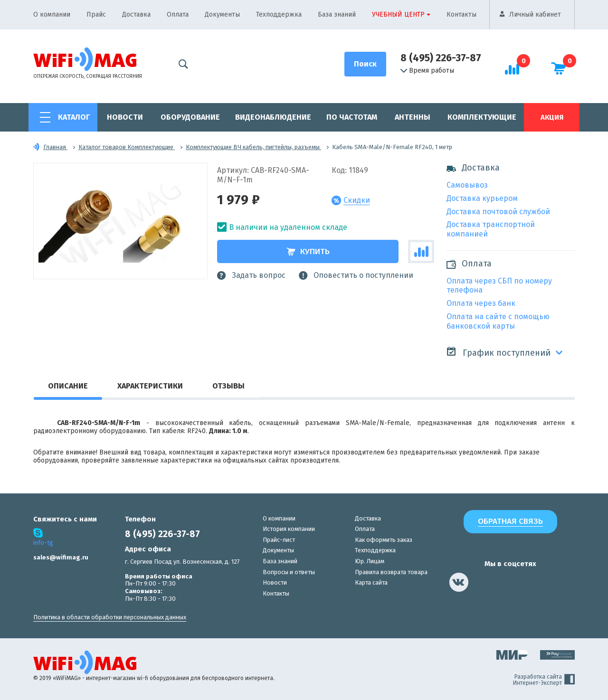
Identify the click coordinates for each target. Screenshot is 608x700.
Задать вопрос (251, 275)
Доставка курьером (482, 198)
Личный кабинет (535, 14)
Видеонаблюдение (273, 117)
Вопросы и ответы (289, 572)
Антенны (413, 117)
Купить (308, 251)
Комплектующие (482, 117)
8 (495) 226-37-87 (441, 58)
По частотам (352, 117)
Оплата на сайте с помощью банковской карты (498, 321)
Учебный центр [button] (398, 14)
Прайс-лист (279, 540)
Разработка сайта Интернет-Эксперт (544, 680)
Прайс (96, 14)
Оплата (178, 14)
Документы (222, 14)
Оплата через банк (481, 303)
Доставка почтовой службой (498, 212)
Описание (68, 386)
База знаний (337, 14)
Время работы (427, 71)
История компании (289, 529)
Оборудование (190, 117)
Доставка (136, 14)
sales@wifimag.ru (61, 557)
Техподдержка (279, 14)
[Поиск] (365, 64)
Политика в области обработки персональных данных (110, 617)
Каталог (74, 117)
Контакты (461, 14)
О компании (52, 14)
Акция (552, 117)
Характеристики (150, 386)
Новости (125, 117)
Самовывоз (467, 185)
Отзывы (228, 386)
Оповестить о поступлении (356, 275)
